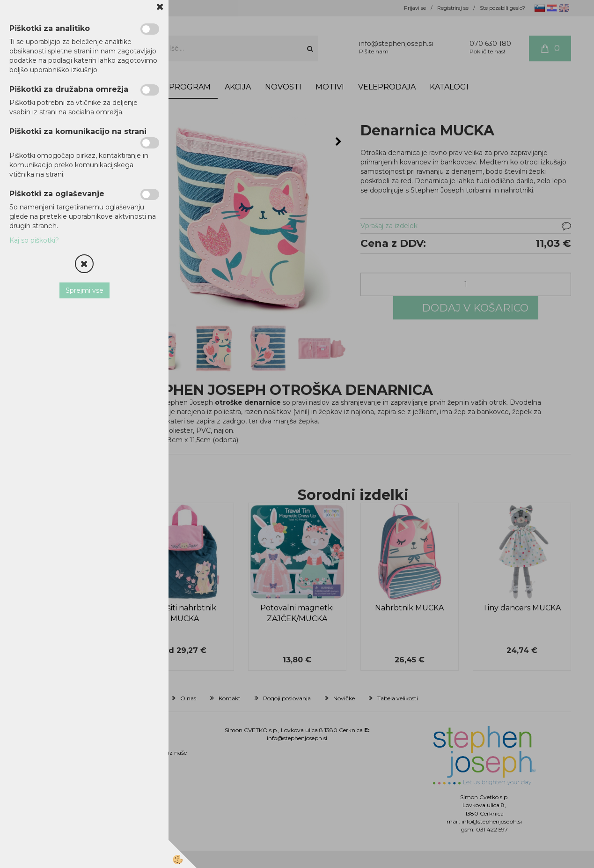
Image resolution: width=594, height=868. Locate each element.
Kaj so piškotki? (34, 240)
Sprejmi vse (84, 290)
